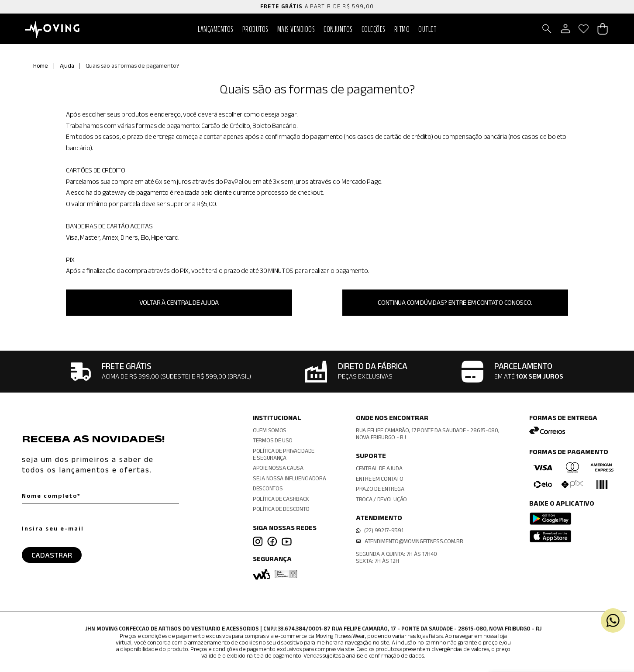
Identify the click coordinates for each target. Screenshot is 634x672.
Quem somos (270, 430)
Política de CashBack (281, 499)
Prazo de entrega (380, 489)
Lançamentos (216, 29)
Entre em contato (379, 479)
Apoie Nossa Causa (278, 468)
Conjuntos (338, 29)
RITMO (402, 29)
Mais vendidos (296, 29)
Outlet (427, 29)
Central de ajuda (379, 468)
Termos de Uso (273, 440)
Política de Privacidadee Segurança (284, 454)
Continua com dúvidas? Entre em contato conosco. (455, 302)
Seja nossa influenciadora (289, 478)
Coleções (374, 29)
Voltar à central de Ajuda (179, 302)
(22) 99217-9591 (384, 530)
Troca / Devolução (381, 499)
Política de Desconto (281, 509)
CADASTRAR (52, 555)
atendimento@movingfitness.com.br (414, 541)
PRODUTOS (255, 29)
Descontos (268, 488)
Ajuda (67, 65)
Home (41, 65)
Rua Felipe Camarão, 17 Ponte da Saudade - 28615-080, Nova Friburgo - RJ (427, 434)
